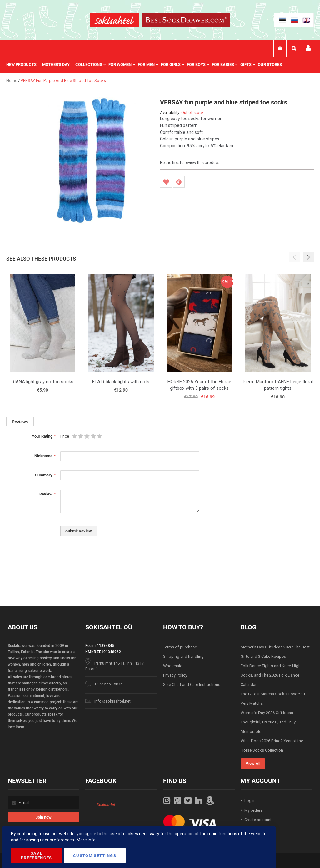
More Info (86, 840)
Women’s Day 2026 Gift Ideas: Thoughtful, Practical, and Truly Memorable (268, 722)
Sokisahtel (106, 805)
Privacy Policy (175, 675)
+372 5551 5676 (108, 684)
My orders (253, 810)
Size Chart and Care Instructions (192, 685)
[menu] (147, 65)
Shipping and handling (183, 656)
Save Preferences (37, 855)
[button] (308, 257)
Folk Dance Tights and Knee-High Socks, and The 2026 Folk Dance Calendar (271, 675)
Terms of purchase (180, 647)
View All (253, 763)
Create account (258, 820)
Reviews (20, 422)
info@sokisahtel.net (112, 701)
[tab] (20, 421)
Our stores (270, 65)
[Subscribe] (44, 817)
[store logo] (114, 21)
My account (308, 48)
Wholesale (173, 666)
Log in (250, 801)
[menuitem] (24, 65)
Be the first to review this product (190, 162)
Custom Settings (95, 856)
